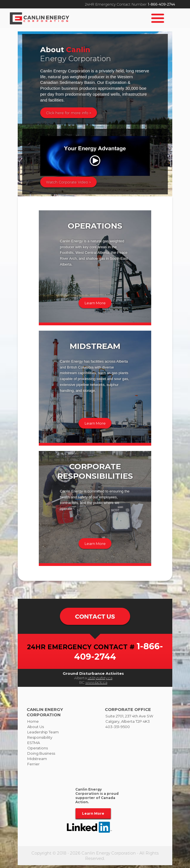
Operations (38, 751)
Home (33, 724)
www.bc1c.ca (96, 685)
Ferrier (33, 767)
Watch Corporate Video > (68, 182)
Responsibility (40, 740)
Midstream (37, 762)
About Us (36, 730)
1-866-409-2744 (161, 4)
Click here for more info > (69, 113)
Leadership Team (43, 735)
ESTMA (34, 746)
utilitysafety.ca (100, 681)
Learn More (95, 303)
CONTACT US (95, 618)
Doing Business (41, 756)
